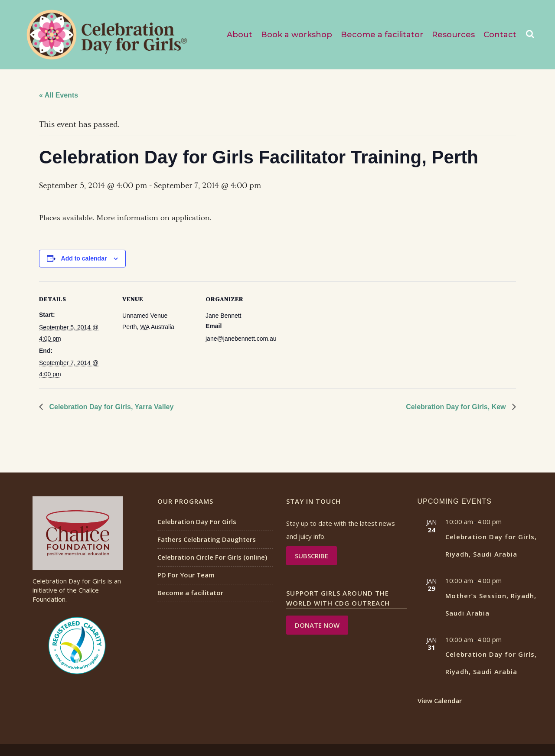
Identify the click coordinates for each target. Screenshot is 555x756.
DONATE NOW (317, 625)
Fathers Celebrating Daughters (207, 539)
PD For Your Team (186, 575)
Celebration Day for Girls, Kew (457, 407)
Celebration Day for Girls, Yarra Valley (110, 407)
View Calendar (440, 701)
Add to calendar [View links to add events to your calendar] (84, 258)
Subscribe (312, 556)
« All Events (59, 95)
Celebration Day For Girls (197, 521)
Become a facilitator (190, 593)
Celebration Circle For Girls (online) (212, 557)
